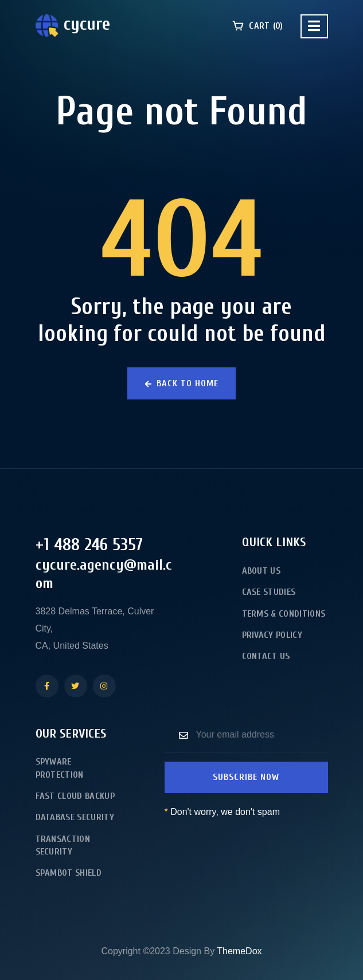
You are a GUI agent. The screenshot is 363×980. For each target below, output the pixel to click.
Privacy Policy (272, 635)
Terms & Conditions (284, 614)
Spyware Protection (60, 768)
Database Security (75, 817)
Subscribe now (246, 777)
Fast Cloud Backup (75, 796)
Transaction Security (63, 845)
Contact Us (266, 656)
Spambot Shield (69, 873)
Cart (257, 26)
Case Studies (269, 592)
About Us (261, 571)
